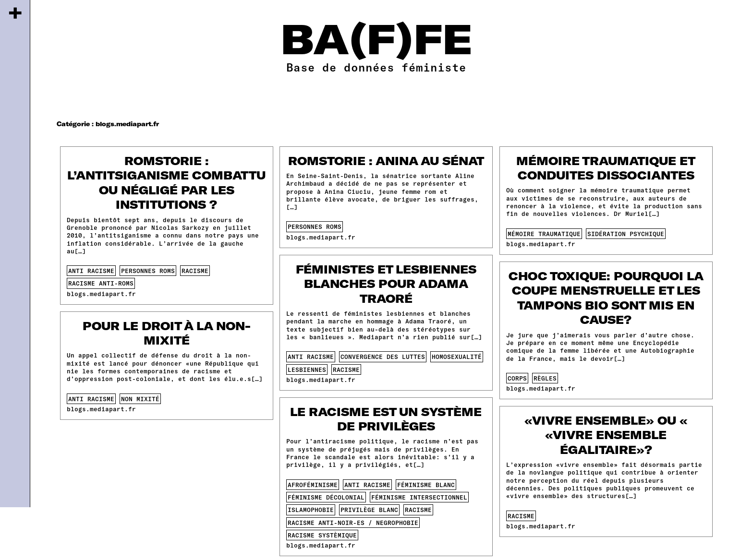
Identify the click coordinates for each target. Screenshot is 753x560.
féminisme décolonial (326, 497)
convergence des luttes (383, 357)
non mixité (140, 399)
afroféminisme (313, 485)
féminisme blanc (426, 485)
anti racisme (91, 271)
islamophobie (311, 510)
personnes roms (148, 271)
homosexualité (457, 357)
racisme (195, 271)
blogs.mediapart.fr (101, 294)
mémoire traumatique (544, 234)
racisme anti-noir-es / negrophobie (353, 523)
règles (545, 378)
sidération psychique (626, 234)
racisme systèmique (322, 535)
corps (517, 378)
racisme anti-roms (101, 283)
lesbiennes (307, 369)
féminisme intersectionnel (419, 497)
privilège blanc (369, 510)
